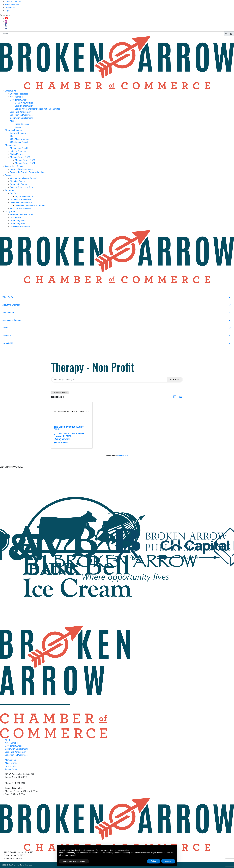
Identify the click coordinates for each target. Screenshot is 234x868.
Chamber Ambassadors (21, 199)
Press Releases (22, 124)
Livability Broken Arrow (20, 227)
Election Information (24, 106)
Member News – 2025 (20, 157)
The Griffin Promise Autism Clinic (69, 428)
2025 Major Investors (19, 139)
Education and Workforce (21, 115)
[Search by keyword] (110, 380)
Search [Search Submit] (175, 380)
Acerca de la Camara (14, 166)
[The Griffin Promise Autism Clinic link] (72, 412)
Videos (18, 127)
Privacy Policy (11, 766)
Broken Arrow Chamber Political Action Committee (38, 109)
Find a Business (12, 4)
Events (8, 175)
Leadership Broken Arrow (21, 202)
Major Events (11, 763)
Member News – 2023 (25, 160)
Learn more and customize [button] (74, 861)
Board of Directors (18, 133)
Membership (11, 145)
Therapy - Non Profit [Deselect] (60, 393)
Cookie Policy (11, 769)
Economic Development (21, 112)
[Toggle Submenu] (230, 297)
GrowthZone (123, 456)
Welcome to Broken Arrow (22, 214)
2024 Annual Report (19, 142)
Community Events (18, 184)
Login (7, 10)
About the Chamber (14, 130)
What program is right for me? (23, 178)
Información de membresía (22, 169)
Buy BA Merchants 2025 (26, 196)
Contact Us (10, 7)
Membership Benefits (20, 148)
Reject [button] (154, 861)
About (8, 740)
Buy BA (13, 193)
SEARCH (5, 16)
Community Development (21, 118)
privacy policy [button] (124, 850)
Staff (12, 136)
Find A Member (17, 154)
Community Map (17, 224)
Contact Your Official (24, 103)
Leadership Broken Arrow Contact (30, 205)
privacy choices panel (67, 855)
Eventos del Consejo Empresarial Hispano (29, 172)
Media (13, 121)
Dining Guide (16, 218)
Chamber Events (17, 181)
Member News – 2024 (25, 163)
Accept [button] (168, 861)
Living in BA (10, 211)
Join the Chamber (13, 1)
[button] (175, 397)
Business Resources (19, 94)
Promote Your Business (21, 208)
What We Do (10, 91)
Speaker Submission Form (22, 187)
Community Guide (18, 221)
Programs (9, 190)
